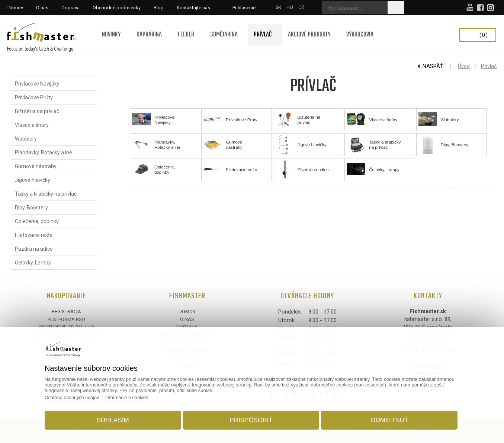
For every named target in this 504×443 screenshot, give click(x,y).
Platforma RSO (66, 319)
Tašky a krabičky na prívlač (380, 145)
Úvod (464, 66)
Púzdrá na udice (314, 170)
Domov (187, 312)
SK (278, 7)
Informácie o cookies (135, 396)
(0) (484, 35)
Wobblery (450, 120)
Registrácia (66, 312)
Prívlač (489, 66)
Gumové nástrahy (234, 145)
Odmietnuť (386, 418)
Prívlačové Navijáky (165, 120)
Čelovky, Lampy (385, 170)
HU (290, 7)
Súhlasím (117, 418)
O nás (187, 319)
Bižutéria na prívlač (309, 120)
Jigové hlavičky (313, 145)
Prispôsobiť (251, 418)
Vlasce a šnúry (384, 120)
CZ (301, 7)
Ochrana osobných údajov (79, 396)
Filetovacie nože (242, 170)
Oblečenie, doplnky (165, 170)
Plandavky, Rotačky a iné (168, 145)
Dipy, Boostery (455, 145)
